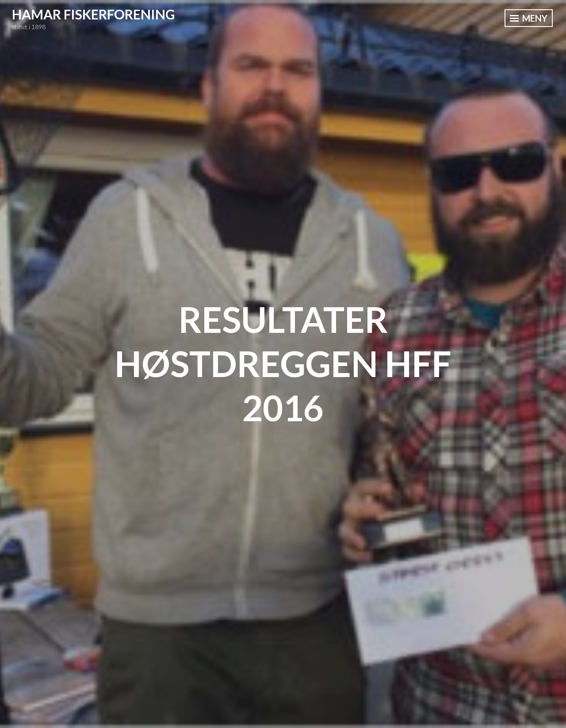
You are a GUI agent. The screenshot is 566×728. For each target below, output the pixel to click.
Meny (529, 18)
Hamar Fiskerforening (94, 14)
